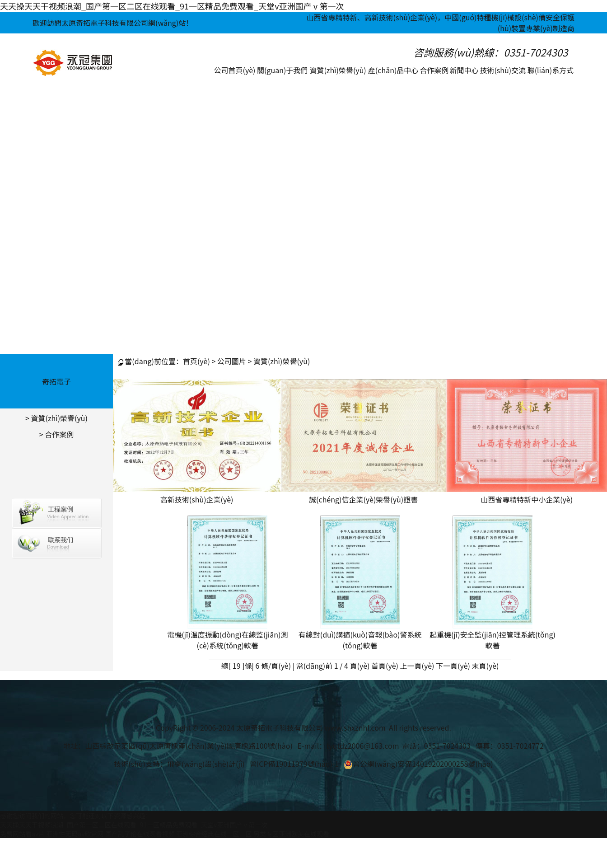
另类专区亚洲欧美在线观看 (291, 834)
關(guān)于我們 (282, 70)
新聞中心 (464, 70)
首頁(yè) (196, 361)
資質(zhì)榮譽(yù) (338, 70)
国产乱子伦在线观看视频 (140, 834)
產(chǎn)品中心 (393, 70)
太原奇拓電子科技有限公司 (280, 727)
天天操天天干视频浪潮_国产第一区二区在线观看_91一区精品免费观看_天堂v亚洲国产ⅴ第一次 (172, 6)
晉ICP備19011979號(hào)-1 (294, 764)
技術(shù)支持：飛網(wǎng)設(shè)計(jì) (179, 764)
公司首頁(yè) (235, 70)
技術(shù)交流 (503, 70)
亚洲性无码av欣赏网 (75, 834)
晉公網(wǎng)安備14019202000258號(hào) (418, 764)
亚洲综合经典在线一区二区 (214, 834)
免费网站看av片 (22, 834)
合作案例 (434, 70)
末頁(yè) (486, 666)
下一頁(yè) (453, 666)
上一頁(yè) (417, 666)
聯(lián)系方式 (551, 70)
